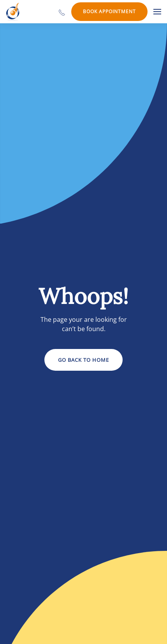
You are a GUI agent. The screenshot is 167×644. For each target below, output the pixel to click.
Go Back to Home (83, 360)
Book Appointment (109, 11)
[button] (157, 12)
